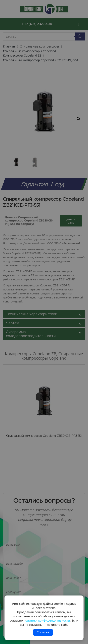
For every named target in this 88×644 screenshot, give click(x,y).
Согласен (43, 632)
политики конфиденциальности (47, 620)
